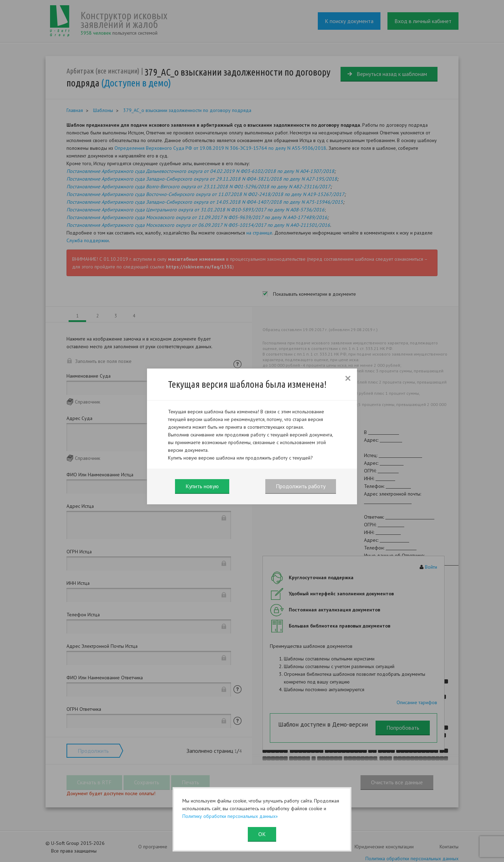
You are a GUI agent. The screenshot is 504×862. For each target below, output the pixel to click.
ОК (262, 834)
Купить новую (202, 486)
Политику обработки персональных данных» (230, 816)
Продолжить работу (301, 486)
